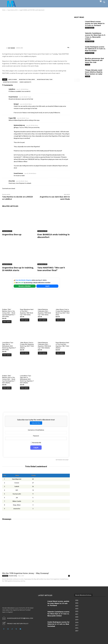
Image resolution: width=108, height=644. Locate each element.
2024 (77, 606)
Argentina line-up (12, 235)
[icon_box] (15, 624)
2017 (77, 625)
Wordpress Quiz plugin (63, 460)
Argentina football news (27, 79)
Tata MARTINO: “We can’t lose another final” (51, 269)
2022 (77, 611)
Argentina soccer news (10, 82)
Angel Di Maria (13, 79)
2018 (77, 622)
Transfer (88, 65)
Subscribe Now (36, 423)
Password (36, 436)
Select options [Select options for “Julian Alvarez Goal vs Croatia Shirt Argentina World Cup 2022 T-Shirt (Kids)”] (60, 320)
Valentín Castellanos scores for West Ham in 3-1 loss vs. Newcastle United (95, 36)
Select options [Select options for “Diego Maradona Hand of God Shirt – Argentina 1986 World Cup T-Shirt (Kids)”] (25, 320)
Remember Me (36, 443)
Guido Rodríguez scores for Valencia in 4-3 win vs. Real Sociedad (95, 49)
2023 (77, 609)
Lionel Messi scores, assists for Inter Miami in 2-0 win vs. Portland (95, 23)
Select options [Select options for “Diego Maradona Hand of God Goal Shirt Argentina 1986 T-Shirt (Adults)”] (60, 353)
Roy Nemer (12, 48)
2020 (77, 617)
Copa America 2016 (7, 231)
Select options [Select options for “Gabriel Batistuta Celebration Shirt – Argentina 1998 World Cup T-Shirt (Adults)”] (42, 353)
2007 (77, 631)
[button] (104, 2)
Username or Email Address (36, 430)
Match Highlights (90, 28)
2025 (77, 603)
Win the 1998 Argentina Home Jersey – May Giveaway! (26, 573)
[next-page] (78, 80)
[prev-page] (75, 80)
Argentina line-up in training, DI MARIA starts (18, 269)
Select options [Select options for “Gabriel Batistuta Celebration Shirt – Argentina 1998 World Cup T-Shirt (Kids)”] (42, 320)
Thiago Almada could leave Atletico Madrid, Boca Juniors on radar (94, 72)
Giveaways (5, 576)
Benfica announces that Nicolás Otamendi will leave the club (94, 60)
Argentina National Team (45, 79)
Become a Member (25, 286)
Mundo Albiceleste (25, 82)
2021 (77, 614)
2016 (77, 628)
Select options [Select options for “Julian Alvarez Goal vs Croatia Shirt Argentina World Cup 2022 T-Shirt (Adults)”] (25, 353)
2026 (77, 600)
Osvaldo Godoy (13, 576)
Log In (47, 286)
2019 (77, 620)
